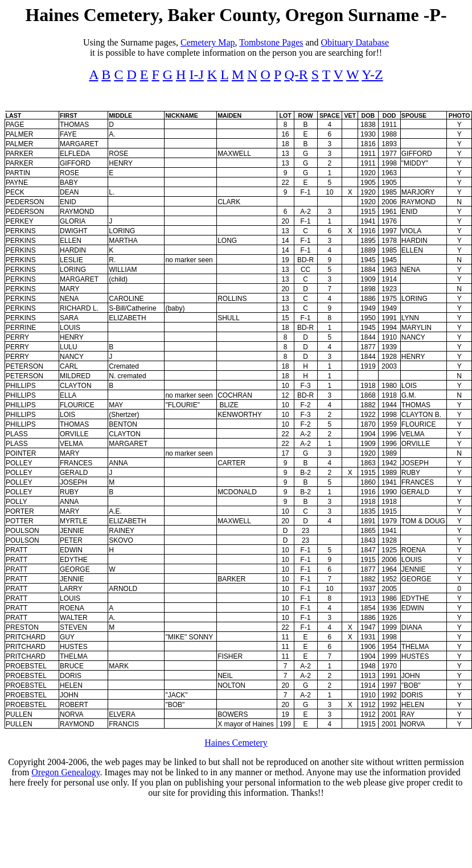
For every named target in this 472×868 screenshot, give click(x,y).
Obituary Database (355, 42)
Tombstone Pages (271, 42)
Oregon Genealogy (65, 772)
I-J (196, 75)
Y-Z (372, 75)
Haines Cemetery (236, 743)
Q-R (296, 75)
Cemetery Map (208, 42)
